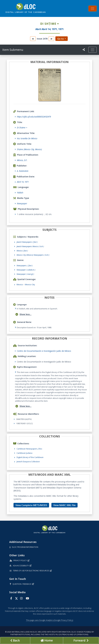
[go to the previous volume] (33, 39)
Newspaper (22, 203)
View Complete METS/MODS (31, 505)
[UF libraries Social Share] (84, 50)
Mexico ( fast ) (22, 251)
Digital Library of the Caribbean (30, 457)
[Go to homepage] (47, 640)
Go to (61, 39)
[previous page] (15, 640)
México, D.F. (22, 160)
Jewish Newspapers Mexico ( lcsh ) (30, 246)
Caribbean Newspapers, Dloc (29, 449)
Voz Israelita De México (27, 138)
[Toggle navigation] (93, 9)
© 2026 (50, 633)
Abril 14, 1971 (23, 182)
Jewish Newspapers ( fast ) (27, 242)
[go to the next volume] (51, 39)
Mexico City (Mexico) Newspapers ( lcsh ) (33, 255)
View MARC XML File (64, 505)
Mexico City (30, 284)
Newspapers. (25, 265)
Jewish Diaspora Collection (28, 462)
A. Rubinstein (23, 171)
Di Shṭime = (22, 128)
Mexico (20, 284)
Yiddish (20, 193)
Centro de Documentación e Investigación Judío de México (44, 351)
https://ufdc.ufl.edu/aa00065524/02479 (34, 117)
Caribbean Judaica (24, 453)
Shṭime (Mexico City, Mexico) (29, 149)
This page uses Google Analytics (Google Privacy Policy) (49, 620)
